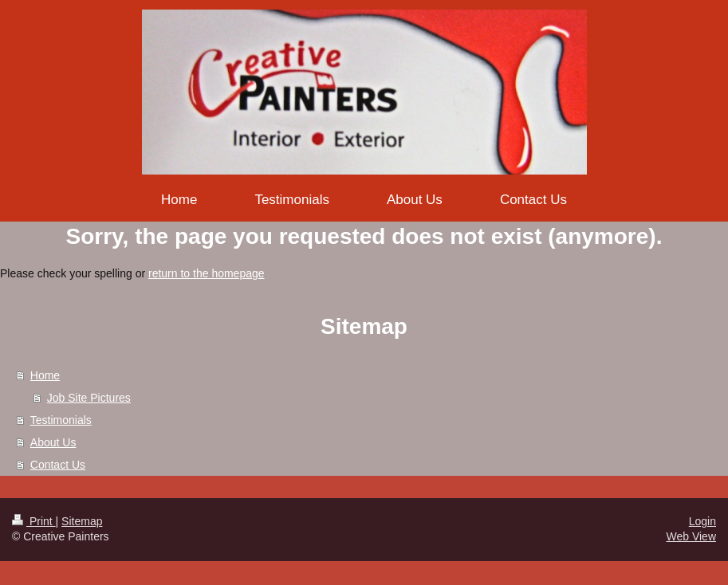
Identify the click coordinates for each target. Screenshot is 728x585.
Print (34, 521)
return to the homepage (207, 273)
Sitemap (82, 521)
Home (45, 375)
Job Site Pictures (89, 398)
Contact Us (58, 465)
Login (702, 521)
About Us (53, 442)
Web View (691, 536)
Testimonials (61, 420)
